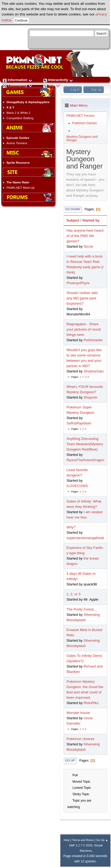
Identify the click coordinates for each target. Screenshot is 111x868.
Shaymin (90, 397)
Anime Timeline (17, 143)
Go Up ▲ (102, 840)
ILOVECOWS (77, 486)
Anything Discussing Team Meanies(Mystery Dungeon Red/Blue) (85, 444)
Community (18, 85)
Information (18, 80)
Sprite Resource (18, 163)
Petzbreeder (93, 340)
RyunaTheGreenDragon (85, 460)
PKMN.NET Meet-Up (21, 188)
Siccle (88, 246)
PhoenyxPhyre (78, 283)
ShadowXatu (94, 371)
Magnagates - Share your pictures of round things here (84, 329)
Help (66, 840)
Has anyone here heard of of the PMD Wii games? (85, 236)
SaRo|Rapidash (79, 423)
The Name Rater (18, 182)
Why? (71, 527)
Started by (91, 220)
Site (51, 85)
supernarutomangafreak (85, 538)
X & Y (10, 107)
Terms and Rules (83, 840)
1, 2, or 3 (73, 594)
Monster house (78, 713)
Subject (73, 220)
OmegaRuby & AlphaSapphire (28, 102)
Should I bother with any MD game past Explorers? (82, 298)
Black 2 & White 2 (18, 113)
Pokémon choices (80, 739)
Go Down (73, 209)
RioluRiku (91, 703)
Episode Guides (18, 138)
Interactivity (58, 80)
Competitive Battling (20, 118)
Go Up (70, 761)
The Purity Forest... (82, 609)
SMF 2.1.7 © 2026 (81, 845)
